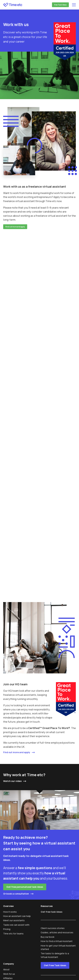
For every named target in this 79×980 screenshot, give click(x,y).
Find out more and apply (15, 227)
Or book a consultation (16, 894)
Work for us (9, 974)
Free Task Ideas (60, 5)
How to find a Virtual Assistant (57, 941)
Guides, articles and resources (57, 932)
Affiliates (8, 978)
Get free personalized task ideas (25, 887)
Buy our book (48, 937)
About (6, 969)
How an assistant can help (17, 916)
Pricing (7, 929)
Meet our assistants (14, 920)
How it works (10, 912)
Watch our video (12, 781)
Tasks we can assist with (16, 925)
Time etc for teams (13, 934)
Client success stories (53, 928)
